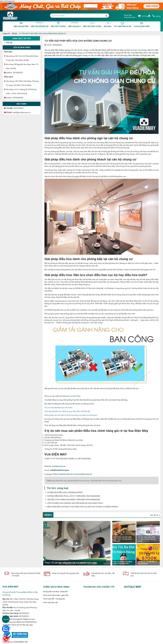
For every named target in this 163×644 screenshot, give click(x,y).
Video (48, 515)
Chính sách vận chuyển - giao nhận (56, 595)
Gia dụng (108, 25)
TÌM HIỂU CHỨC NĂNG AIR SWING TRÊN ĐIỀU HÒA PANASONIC (74, 499)
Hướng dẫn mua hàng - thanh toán (55, 591)
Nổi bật (14, 33)
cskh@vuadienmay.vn (22, 112)
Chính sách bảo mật (50, 602)
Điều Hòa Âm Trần (21, 25)
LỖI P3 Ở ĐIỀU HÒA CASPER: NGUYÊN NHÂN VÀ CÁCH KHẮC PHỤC (75, 503)
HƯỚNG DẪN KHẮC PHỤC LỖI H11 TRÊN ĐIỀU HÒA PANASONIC (74, 496)
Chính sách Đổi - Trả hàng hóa (54, 599)
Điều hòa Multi (74, 25)
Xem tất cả (155, 515)
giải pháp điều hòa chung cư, (79, 480)
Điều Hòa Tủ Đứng (58, 25)
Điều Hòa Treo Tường (92, 25)
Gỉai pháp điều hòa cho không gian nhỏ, (106, 480)
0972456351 (18, 72)
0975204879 (18, 97)
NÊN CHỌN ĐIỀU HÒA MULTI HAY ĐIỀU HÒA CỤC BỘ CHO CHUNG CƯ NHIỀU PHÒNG (82, 506)
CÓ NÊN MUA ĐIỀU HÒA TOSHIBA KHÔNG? (65, 492)
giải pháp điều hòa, (60, 480)
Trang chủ (6, 33)
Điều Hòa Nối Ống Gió (40, 25)
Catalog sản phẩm (142, 26)
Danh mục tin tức (22, 38)
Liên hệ (6, 619)
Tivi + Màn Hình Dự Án (123, 25)
